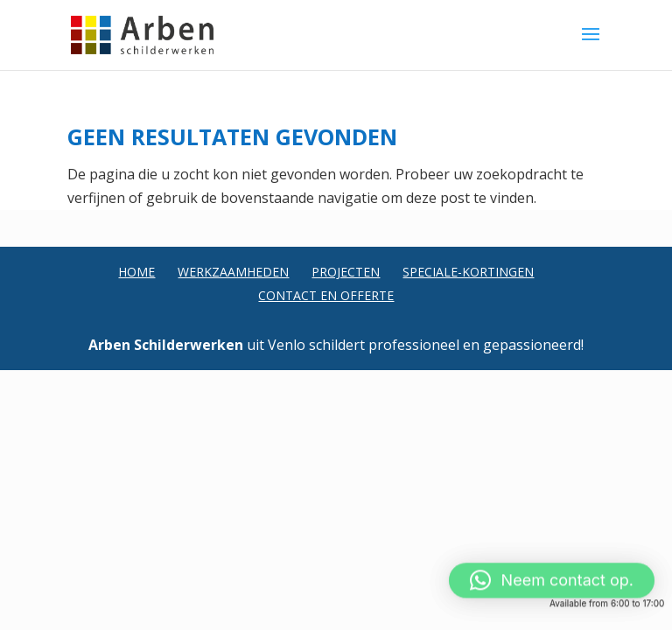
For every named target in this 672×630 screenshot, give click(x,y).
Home (136, 272)
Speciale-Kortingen (468, 272)
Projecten (346, 272)
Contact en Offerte (326, 295)
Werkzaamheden (233, 272)
